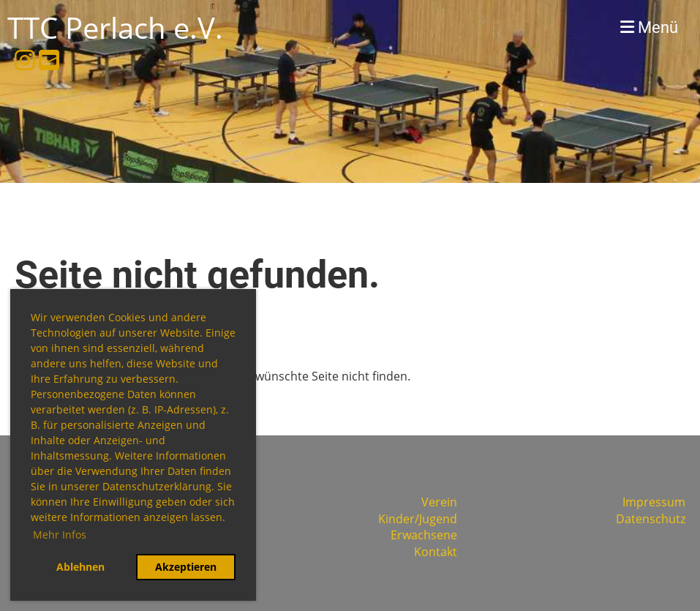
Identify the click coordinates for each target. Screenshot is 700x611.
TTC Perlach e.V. (115, 27)
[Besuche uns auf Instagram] (25, 60)
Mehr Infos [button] (60, 535)
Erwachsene (424, 535)
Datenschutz (651, 519)
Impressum (654, 502)
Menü (649, 27)
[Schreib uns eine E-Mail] (49, 60)
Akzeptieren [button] (186, 567)
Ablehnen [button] (80, 567)
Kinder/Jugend (418, 519)
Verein (439, 502)
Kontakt (436, 552)
